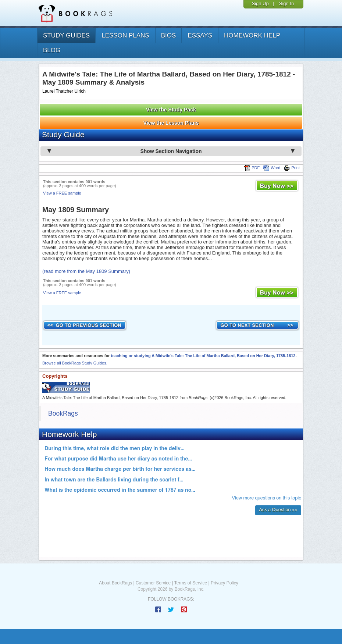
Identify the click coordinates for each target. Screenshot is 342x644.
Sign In (286, 3)
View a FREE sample (62, 193)
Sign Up (260, 3)
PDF (252, 168)
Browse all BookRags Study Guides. (75, 363)
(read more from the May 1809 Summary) (86, 271)
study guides (66, 35)
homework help (252, 35)
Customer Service (153, 583)
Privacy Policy (225, 583)
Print (292, 168)
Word (272, 168)
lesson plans (125, 35)
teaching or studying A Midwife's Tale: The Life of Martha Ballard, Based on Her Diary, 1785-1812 (203, 356)
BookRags (63, 413)
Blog (52, 50)
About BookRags (115, 583)
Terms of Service (191, 583)
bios (169, 35)
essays (200, 35)
